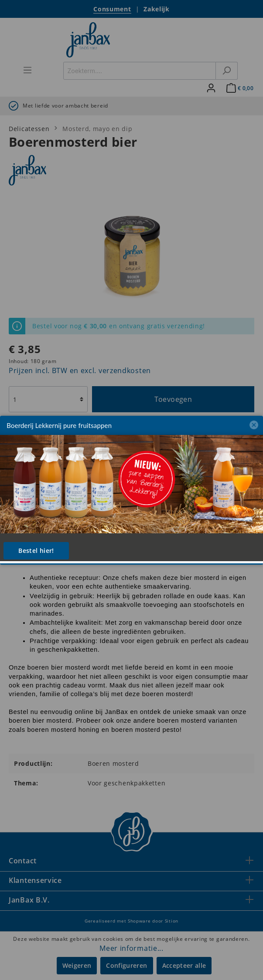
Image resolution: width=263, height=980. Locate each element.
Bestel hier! (36, 551)
